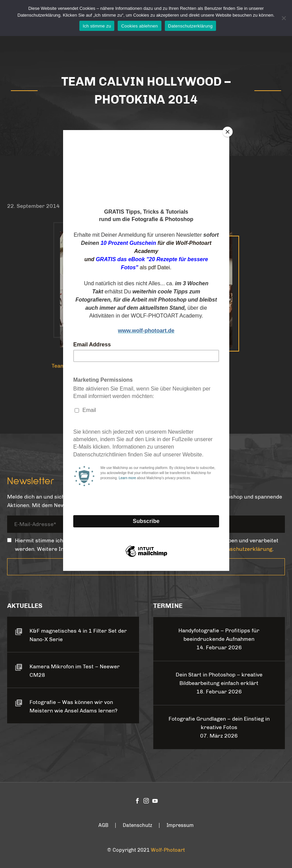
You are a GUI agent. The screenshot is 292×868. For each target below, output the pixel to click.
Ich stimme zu (97, 26)
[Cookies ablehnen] (284, 18)
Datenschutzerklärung (190, 26)
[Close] (228, 132)
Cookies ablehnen (139, 26)
